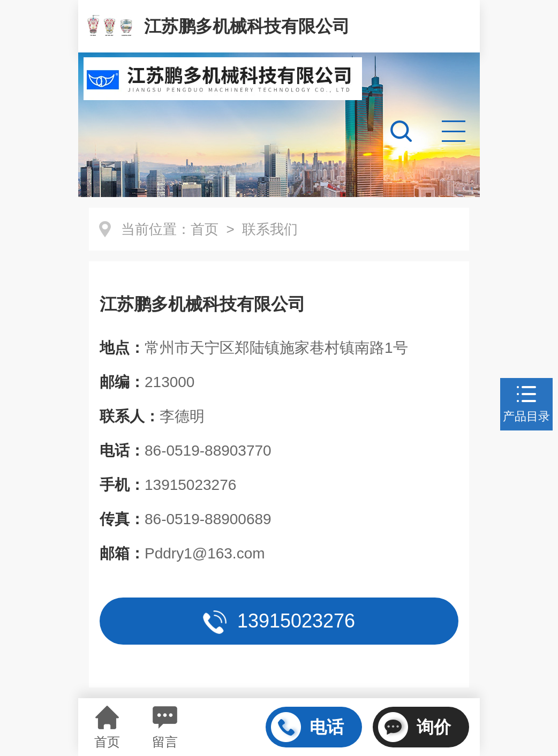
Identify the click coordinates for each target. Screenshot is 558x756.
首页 (205, 229)
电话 (307, 727)
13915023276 (279, 622)
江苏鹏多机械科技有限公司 (247, 26)
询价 (414, 727)
